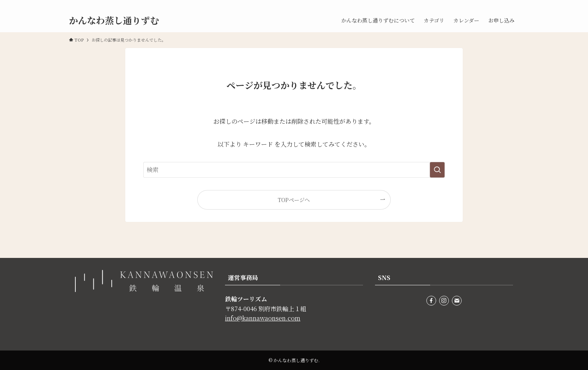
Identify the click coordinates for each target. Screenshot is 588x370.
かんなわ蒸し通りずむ (114, 20)
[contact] (514, 4)
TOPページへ (294, 200)
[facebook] (495, 4)
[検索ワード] (294, 170)
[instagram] (504, 4)
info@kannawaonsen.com (263, 318)
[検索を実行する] (437, 170)
